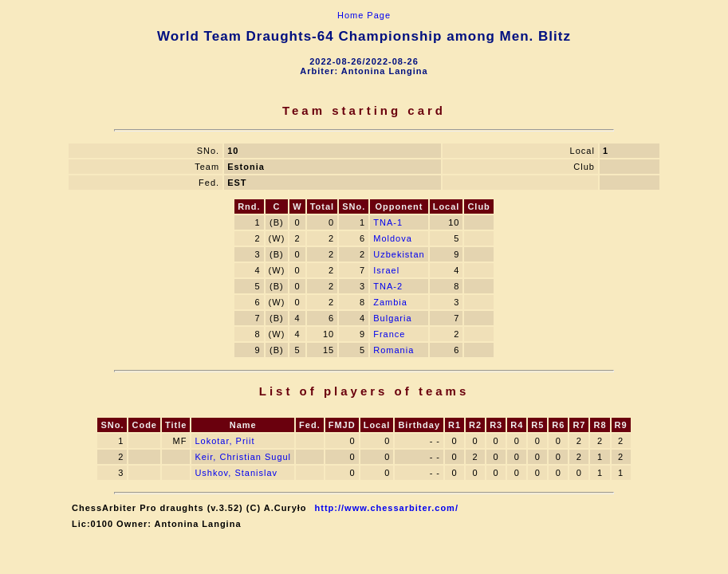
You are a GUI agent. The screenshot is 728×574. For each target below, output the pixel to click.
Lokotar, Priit (224, 441)
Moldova (393, 238)
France (389, 334)
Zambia (390, 302)
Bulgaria (392, 318)
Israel (386, 270)
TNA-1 (388, 222)
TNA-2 (388, 286)
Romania (394, 350)
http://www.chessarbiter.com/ (387, 508)
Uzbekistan (399, 254)
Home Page (364, 15)
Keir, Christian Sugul (243, 457)
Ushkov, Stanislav (236, 473)
